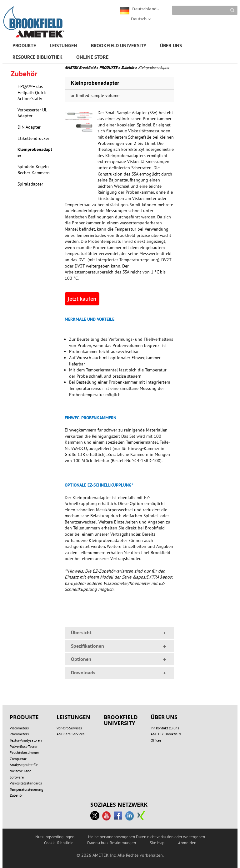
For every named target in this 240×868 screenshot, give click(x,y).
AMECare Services (70, 734)
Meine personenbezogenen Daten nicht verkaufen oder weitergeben (147, 837)
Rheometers (19, 734)
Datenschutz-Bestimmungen (112, 843)
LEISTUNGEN (63, 45)
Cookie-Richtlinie (59, 843)
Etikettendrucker (33, 138)
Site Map (157, 843)
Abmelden (187, 843)
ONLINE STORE (92, 57)
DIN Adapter (29, 127)
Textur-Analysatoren (26, 740)
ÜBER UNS (171, 45)
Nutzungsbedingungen (55, 837)
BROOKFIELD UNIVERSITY (119, 45)
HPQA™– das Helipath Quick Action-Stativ (32, 92)
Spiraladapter (30, 184)
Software (17, 777)
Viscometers (19, 728)
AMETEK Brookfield (81, 67)
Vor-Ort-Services (69, 728)
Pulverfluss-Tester (24, 746)
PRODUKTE (24, 45)
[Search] (205, 10)
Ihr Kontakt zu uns (165, 728)
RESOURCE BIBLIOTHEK (37, 57)
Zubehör (129, 67)
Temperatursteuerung (26, 789)
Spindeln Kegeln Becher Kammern (34, 170)
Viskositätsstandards (26, 783)
